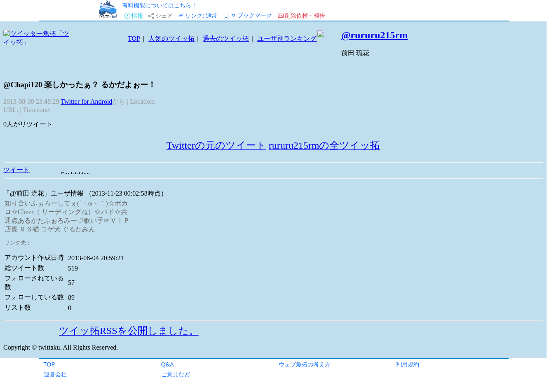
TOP (49, 364)
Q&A (168, 364)
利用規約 (408, 364)
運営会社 (55, 374)
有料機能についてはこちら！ (160, 5)
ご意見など (176, 374)
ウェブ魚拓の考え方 (305, 364)
